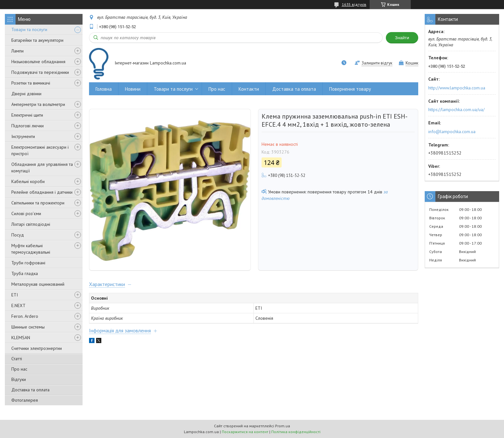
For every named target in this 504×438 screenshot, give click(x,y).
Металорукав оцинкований (38, 284)
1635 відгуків (354, 4)
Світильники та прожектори (38, 203)
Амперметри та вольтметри (38, 104)
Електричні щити (27, 115)
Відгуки (19, 379)
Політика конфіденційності (296, 432)
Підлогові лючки (28, 126)
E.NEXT (18, 305)
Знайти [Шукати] (402, 38)
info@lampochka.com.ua (452, 132)
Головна (104, 89)
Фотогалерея (25, 400)
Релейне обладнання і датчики (42, 192)
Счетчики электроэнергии (37, 348)
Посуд (18, 235)
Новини (133, 89)
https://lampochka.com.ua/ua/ (456, 109)
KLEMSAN (21, 338)
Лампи (17, 51)
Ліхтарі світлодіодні (31, 224)
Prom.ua (283, 426)
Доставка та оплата (30, 390)
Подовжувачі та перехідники (40, 72)
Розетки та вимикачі (31, 83)
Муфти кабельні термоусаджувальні (31, 249)
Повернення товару (350, 89)
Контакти (249, 89)
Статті (17, 359)
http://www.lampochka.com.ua (457, 88)
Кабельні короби (28, 181)
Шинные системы (28, 327)
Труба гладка (25, 273)
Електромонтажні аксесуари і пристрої (40, 150)
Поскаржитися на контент (245, 432)
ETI (15, 295)
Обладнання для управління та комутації (42, 167)
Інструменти (23, 136)
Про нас (19, 369)
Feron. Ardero (25, 316)
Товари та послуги (29, 29)
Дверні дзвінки (26, 94)
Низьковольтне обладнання (38, 62)
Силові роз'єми (26, 213)
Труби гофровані (28, 263)
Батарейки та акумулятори (37, 40)
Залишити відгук (377, 63)
